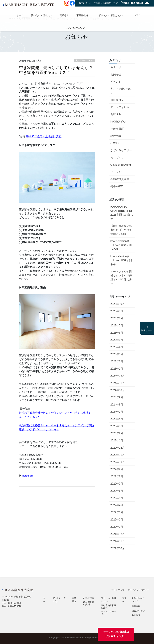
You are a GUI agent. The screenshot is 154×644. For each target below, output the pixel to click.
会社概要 (136, 615)
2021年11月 (118, 541)
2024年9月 (117, 397)
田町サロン (117, 100)
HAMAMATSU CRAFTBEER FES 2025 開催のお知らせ (122, 213)
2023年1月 (117, 441)
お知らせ (116, 74)
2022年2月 (117, 520)
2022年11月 (118, 455)
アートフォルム (120, 107)
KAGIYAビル (118, 122)
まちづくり (117, 158)
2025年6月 (117, 333)
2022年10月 (118, 462)
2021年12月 (118, 534)
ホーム (20, 15)
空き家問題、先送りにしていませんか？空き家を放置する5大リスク (56, 70)
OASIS (115, 143)
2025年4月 (117, 347)
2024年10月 (118, 390)
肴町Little (116, 114)
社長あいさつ (138, 611)
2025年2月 (117, 361)
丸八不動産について (77, 28)
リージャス (117, 172)
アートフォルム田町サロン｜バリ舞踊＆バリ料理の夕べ (121, 278)
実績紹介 (64, 15)
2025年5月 (117, 340)
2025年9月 (117, 311)
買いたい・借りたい (42, 15)
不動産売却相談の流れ (109, 607)
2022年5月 (117, 498)
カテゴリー (117, 67)
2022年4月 (117, 505)
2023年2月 (117, 433)
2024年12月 (118, 376)
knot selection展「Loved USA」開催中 (121, 260)
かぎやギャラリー (121, 150)
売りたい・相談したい (111, 15)
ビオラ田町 (117, 129)
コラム (137, 15)
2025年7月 (117, 326)
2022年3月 (117, 512)
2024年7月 (117, 412)
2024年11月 (118, 383)
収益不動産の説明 (89, 604)
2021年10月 (118, 548)
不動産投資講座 (120, 179)
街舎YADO (117, 186)
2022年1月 (117, 527)
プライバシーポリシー (138, 590)
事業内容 (136, 606)
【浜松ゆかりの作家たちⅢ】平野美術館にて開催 (121, 230)
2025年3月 (117, 354)
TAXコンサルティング (109, 613)
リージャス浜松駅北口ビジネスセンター (116, 634)
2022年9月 (117, 469)
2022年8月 (117, 476)
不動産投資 (82, 15)
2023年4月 (117, 419)
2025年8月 (117, 318)
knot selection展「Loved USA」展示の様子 (121, 245)
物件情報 (116, 136)
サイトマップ (118, 590)
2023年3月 (117, 426)
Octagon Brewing (121, 165)
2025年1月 (117, 369)
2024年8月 (117, 405)
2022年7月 (117, 484)
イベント (116, 82)
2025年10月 (118, 304)
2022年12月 (118, 448)
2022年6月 (117, 491)
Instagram (28, 476)
